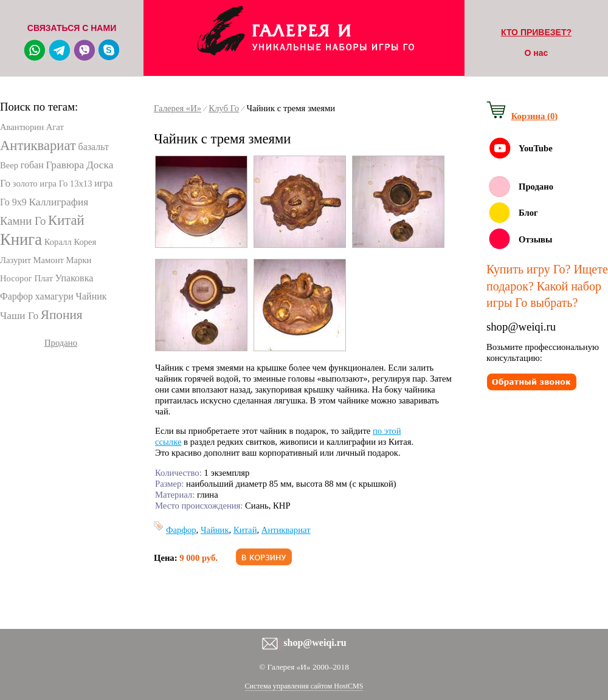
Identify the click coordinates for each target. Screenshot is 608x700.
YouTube (536, 148)
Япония (62, 315)
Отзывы (535, 239)
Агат (55, 127)
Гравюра (65, 165)
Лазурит (16, 260)
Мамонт (49, 260)
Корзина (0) (534, 116)
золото (25, 184)
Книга (21, 239)
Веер (9, 165)
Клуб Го (224, 108)
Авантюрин (22, 127)
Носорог (16, 278)
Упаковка (74, 278)
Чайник (92, 296)
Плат (43, 278)
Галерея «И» (178, 108)
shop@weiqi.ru (521, 327)
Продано (61, 343)
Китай (66, 220)
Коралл (58, 242)
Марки (79, 260)
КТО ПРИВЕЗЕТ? (536, 32)
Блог (528, 213)
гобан (32, 165)
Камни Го (23, 221)
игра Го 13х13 (66, 184)
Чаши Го (19, 316)
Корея (85, 242)
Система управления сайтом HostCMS (304, 686)
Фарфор (16, 296)
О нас (537, 53)
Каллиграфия (59, 202)
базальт (93, 147)
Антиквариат (38, 146)
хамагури (54, 296)
